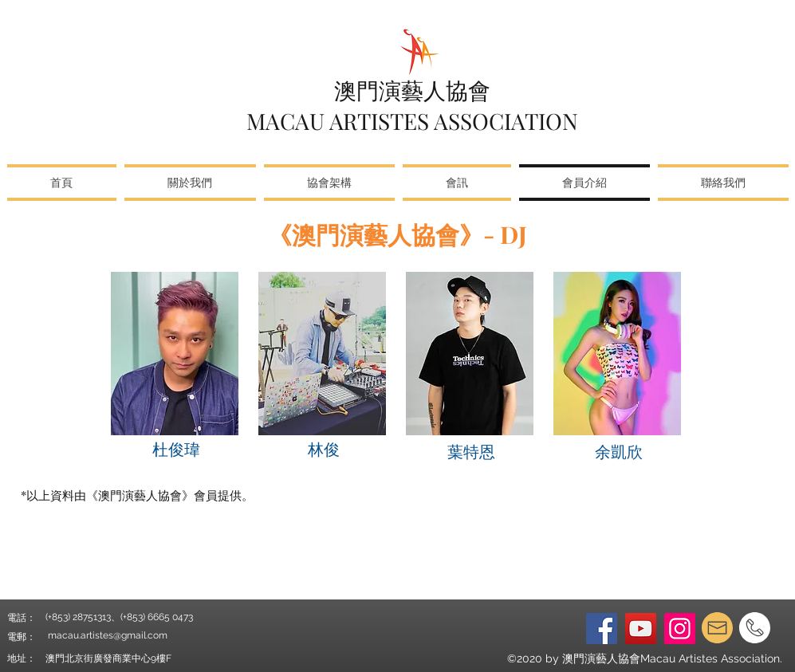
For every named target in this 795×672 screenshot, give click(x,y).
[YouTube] (641, 629)
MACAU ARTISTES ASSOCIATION (412, 121)
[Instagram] (680, 629)
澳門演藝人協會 (412, 90)
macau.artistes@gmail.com (108, 635)
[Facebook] (602, 629)
